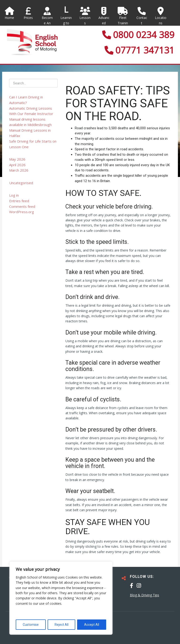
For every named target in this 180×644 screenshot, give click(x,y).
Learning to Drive (66, 23)
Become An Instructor (47, 21)
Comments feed (22, 206)
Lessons (85, 16)
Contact (142, 16)
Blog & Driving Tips (144, 595)
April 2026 (17, 165)
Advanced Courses (104, 21)
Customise (31, 625)
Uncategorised (21, 183)
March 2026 (19, 170)
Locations (161, 16)
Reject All (62, 625)
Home (9, 13)
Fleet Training (123, 19)
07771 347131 (139, 50)
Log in (14, 195)
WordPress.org (22, 212)
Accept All (92, 625)
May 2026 (17, 159)
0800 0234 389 (138, 35)
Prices (28, 13)
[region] (61, 598)
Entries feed (19, 201)
